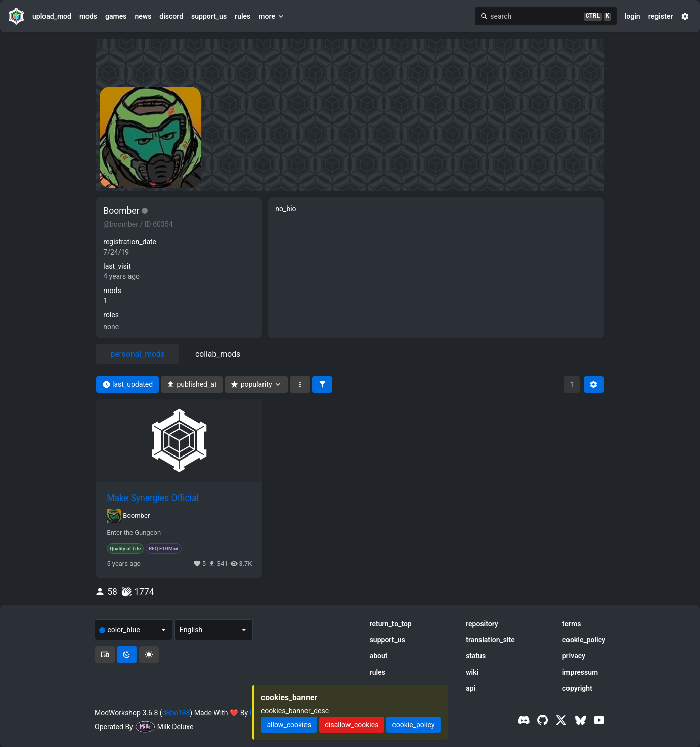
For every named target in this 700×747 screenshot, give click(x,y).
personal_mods (138, 354)
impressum (580, 672)
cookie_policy (584, 640)
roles (111, 315)
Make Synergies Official (152, 498)
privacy (574, 656)
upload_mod (52, 16)
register (661, 16)
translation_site (490, 640)
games (116, 16)
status (476, 656)
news (143, 16)
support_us (209, 16)
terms (572, 624)
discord (171, 16)
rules (243, 16)
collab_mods (218, 354)
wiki (472, 672)
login (632, 16)
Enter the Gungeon (134, 533)
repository (482, 624)
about (379, 656)
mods (88, 16)
